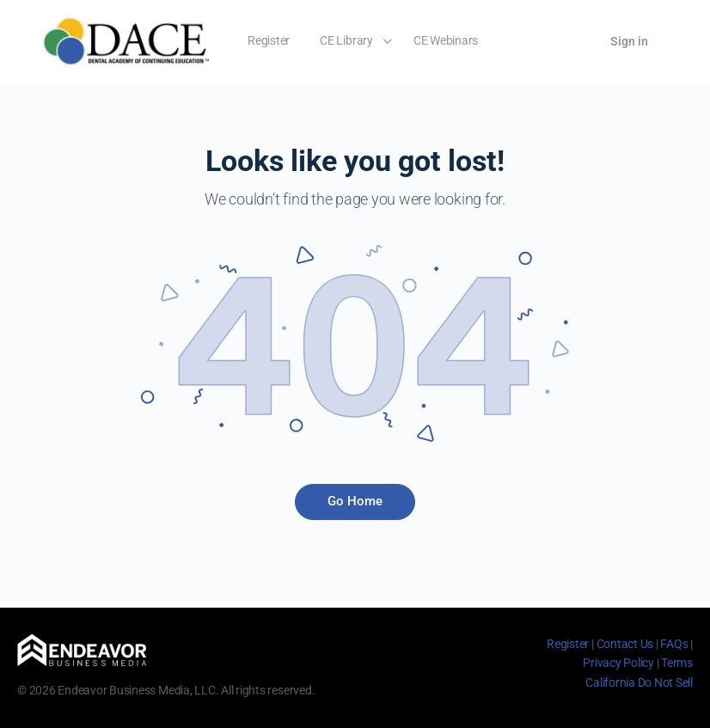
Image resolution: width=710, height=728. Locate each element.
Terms (677, 663)
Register (269, 40)
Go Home (355, 501)
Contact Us (625, 644)
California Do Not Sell (639, 682)
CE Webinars (446, 40)
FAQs (674, 644)
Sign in (629, 41)
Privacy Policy (618, 663)
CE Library (346, 40)
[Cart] (573, 41)
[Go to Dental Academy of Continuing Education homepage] (126, 40)
